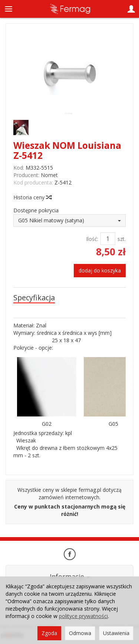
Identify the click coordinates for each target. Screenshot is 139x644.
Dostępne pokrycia (36, 210)
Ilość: (92, 239)
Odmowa (80, 633)
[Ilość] (108, 239)
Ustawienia (116, 633)
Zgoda (49, 633)
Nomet (49, 175)
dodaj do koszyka (100, 270)
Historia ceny (32, 197)
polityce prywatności (83, 616)
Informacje (70, 576)
